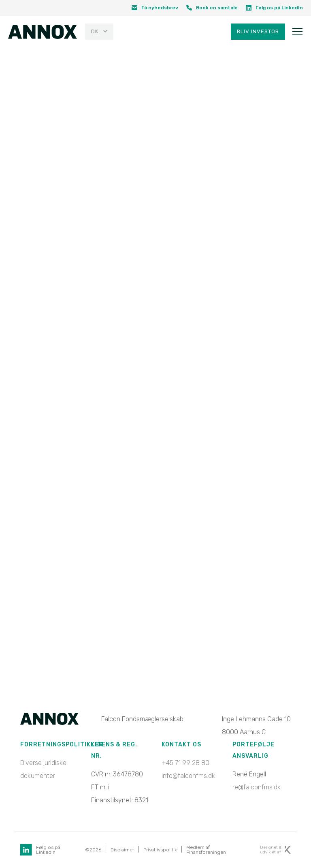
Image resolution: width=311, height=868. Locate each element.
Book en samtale (212, 8)
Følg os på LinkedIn (274, 8)
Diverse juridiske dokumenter (43, 769)
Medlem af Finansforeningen (206, 850)
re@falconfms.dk (257, 787)
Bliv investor (258, 32)
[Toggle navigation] (297, 32)
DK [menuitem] (95, 32)
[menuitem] (99, 32)
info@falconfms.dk (188, 776)
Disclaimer (122, 850)
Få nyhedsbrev (155, 8)
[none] (98, 32)
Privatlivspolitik (160, 850)
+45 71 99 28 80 (185, 763)
